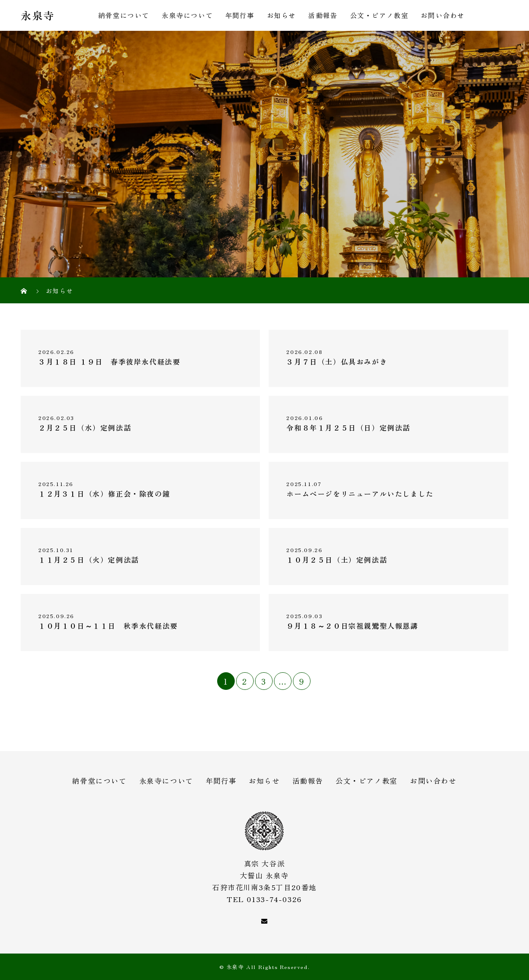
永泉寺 (38, 16)
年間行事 (240, 15)
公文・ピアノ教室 (379, 15)
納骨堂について (124, 15)
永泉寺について (187, 15)
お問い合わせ (443, 15)
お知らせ (281, 15)
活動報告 (323, 15)
